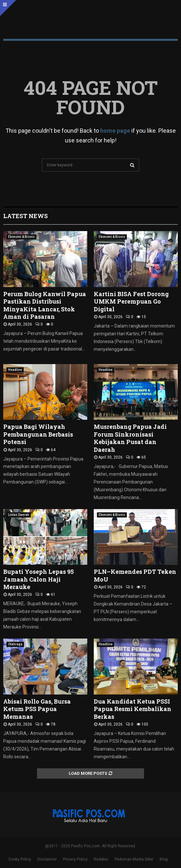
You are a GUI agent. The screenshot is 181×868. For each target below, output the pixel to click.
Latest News (25, 216)
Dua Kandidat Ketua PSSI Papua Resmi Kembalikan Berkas (133, 709)
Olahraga (15, 644)
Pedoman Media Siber (134, 859)
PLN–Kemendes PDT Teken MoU (135, 575)
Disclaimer (47, 859)
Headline (15, 370)
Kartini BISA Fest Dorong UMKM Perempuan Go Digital (131, 301)
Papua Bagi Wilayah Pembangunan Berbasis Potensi (38, 434)
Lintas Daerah (19, 515)
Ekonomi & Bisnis (21, 237)
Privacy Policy (75, 859)
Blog (164, 859)
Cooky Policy (20, 859)
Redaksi (101, 859)
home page (115, 131)
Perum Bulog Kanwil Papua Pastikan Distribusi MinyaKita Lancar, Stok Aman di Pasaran (45, 305)
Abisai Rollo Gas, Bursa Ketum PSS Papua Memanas (37, 709)
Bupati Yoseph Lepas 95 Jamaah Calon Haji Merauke (38, 579)
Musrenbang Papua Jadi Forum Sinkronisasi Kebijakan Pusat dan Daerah (130, 438)
